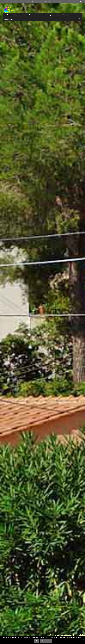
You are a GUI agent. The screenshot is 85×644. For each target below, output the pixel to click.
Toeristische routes (64, 2)
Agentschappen (49, 15)
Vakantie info (26, 2)
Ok (37, 641)
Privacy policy (46, 641)
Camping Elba (27, 15)
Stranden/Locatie (13, 2)
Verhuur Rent (65, 15)
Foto (75, 2)
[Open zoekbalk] (80, 19)
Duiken (57, 15)
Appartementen (38, 15)
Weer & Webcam (50, 2)
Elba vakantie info (9, 19)
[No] (83, 640)
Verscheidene (38, 2)
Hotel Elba (7, 15)
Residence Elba (17, 15)
